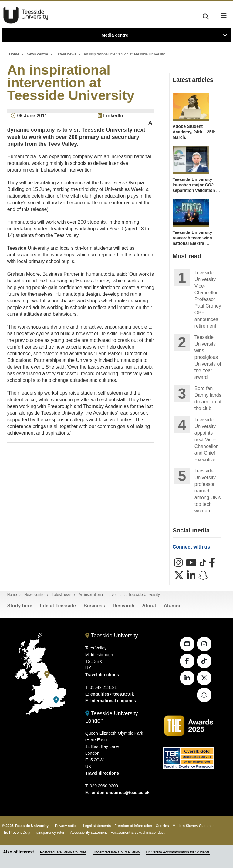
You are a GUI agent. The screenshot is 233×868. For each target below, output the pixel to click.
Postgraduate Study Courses (63, 852)
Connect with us (191, 547)
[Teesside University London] (56, 700)
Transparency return (50, 833)
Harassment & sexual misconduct (137, 833)
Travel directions (102, 675)
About (149, 606)
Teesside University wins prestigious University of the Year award (208, 357)
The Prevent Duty (16, 833)
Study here (20, 606)
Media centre (115, 35)
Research (123, 606)
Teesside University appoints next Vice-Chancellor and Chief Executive (206, 440)
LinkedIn (110, 116)
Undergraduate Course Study (116, 852)
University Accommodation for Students (178, 852)
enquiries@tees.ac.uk (112, 694)
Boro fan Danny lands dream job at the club (208, 398)
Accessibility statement (88, 833)
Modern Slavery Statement (194, 826)
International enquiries (113, 701)
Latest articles (193, 80)
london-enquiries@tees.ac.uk (120, 793)
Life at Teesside (58, 606)
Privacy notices (67, 826)
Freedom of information (133, 826)
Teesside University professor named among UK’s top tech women (208, 491)
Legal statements (97, 826)
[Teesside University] (47, 674)
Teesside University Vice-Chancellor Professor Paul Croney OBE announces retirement (208, 299)
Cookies (162, 826)
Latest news (66, 54)
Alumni (172, 606)
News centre (37, 54)
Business (94, 606)
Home (14, 54)
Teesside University (26, 15)
